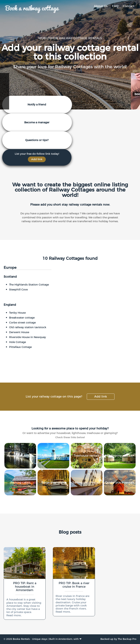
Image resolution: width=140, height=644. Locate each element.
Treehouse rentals (87, 456)
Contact (129, 6)
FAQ (115, 6)
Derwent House (19, 332)
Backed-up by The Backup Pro (118, 639)
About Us (101, 6)
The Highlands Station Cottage (29, 285)
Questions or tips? (37, 140)
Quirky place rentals (120, 482)
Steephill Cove (18, 290)
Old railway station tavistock (28, 327)
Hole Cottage (17, 342)
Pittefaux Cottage (20, 347)
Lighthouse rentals (53, 456)
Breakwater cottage (22, 318)
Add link (101, 397)
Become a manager (37, 122)
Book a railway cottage (32, 8)
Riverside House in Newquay (28, 337)
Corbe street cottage (22, 323)
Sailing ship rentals (86, 482)
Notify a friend (37, 105)
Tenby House (17, 313)
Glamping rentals (120, 456)
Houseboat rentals (20, 456)
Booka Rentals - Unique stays (30, 639)
